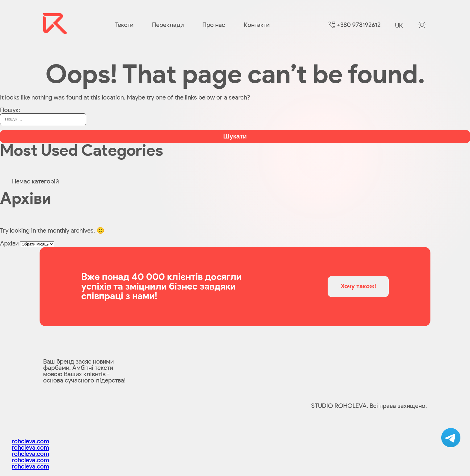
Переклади (168, 25)
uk (399, 26)
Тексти (124, 25)
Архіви (9, 244)
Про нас (214, 25)
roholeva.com (31, 441)
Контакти (257, 25)
